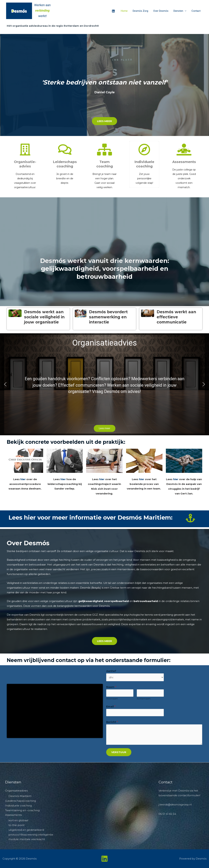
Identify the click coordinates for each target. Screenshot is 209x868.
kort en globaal (18, 820)
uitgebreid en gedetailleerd (26, 830)
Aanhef (111, 671)
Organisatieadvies (16, 791)
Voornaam (112, 699)
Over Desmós (161, 11)
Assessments (184, 162)
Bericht (112, 722)
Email (111, 706)
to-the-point (16, 825)
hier (23, 479)
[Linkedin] (113, 11)
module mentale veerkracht (27, 839)
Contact (196, 11)
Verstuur (119, 752)
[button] (5, 384)
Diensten (178, 11)
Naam (111, 687)
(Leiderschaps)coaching (20, 801)
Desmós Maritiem (20, 796)
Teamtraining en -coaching (22, 810)
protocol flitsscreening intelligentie (31, 835)
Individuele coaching (18, 806)
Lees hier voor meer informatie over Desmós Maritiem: (90, 518)
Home (124, 11)
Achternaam (144, 699)
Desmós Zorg (140, 11)
